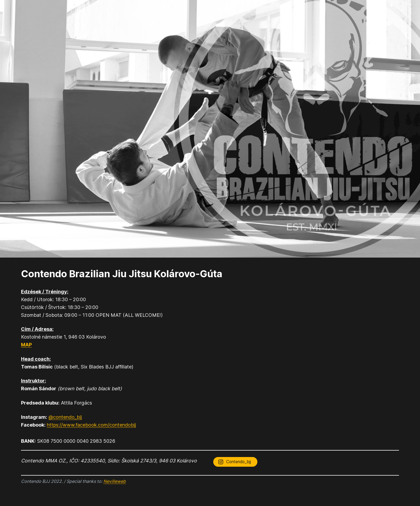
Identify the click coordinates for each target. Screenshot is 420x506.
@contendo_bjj (65, 417)
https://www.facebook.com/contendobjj (91, 425)
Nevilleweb (115, 481)
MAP (26, 345)
